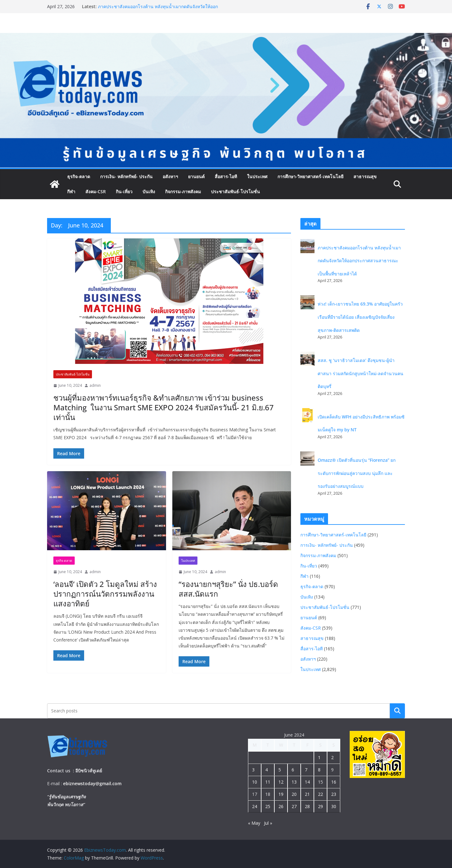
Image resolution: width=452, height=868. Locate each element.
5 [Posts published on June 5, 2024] (280, 770)
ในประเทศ (257, 176)
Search (397, 711)
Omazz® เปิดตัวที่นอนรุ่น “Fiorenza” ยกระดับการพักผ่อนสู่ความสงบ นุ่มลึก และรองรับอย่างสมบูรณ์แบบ (357, 473)
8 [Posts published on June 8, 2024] (319, 770)
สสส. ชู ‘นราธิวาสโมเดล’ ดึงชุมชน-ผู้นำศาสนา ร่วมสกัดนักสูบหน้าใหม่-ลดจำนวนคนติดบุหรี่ (361, 373)
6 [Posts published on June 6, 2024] (293, 770)
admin (95, 385)
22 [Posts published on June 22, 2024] (320, 794)
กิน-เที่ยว (124, 192)
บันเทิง (149, 192)
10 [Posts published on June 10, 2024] (255, 782)
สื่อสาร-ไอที (226, 176)
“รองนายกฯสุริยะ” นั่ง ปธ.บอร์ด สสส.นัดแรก (228, 589)
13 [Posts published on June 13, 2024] (294, 782)
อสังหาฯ (170, 176)
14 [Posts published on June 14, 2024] (307, 782)
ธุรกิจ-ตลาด (79, 176)
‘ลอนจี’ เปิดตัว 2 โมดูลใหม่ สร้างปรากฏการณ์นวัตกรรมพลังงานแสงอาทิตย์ (105, 594)
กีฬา (71, 192)
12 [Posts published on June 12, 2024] (281, 782)
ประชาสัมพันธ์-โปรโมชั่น (235, 192)
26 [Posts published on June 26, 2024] (281, 806)
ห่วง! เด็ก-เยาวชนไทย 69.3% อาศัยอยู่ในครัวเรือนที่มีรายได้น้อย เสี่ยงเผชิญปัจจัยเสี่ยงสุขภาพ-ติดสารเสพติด (360, 317)
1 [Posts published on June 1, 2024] (319, 757)
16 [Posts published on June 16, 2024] (334, 782)
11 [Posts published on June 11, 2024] (268, 782)
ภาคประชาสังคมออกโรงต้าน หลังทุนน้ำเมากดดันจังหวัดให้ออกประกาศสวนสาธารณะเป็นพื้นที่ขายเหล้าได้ (158, 10)
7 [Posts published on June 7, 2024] (306, 770)
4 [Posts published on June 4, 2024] (266, 770)
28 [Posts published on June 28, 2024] (307, 806)
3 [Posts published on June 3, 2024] (253, 770)
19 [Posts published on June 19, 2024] (281, 794)
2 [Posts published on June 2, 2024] (332, 757)
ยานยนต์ (196, 176)
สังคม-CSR (96, 192)
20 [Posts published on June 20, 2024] (294, 794)
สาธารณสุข (365, 176)
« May (254, 823)
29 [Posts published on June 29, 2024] (320, 806)
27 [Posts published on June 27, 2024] (294, 806)
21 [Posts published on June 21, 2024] (307, 794)
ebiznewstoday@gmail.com (92, 783)
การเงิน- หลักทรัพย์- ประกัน (126, 176)
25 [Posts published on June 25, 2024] (268, 806)
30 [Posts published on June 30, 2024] (334, 806)
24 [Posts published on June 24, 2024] (255, 806)
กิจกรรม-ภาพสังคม (183, 192)
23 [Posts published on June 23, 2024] (334, 794)
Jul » (268, 823)
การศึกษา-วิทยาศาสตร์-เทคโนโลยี (310, 176)
